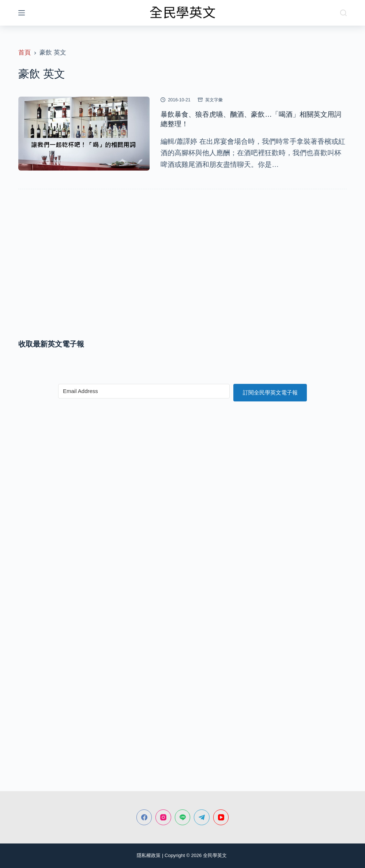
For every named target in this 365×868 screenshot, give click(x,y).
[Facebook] (144, 817)
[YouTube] (221, 817)
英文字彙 (214, 100)
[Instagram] (163, 817)
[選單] (22, 13)
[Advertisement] (182, 273)
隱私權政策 (149, 855)
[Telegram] (202, 817)
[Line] (183, 817)
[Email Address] (144, 391)
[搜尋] (343, 13)
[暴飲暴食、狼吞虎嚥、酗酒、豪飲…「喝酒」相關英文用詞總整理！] (84, 134)
